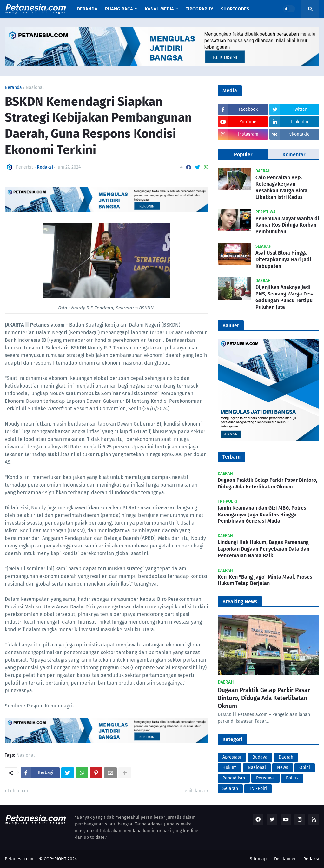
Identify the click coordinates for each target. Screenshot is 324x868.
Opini (305, 768)
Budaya (260, 757)
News (283, 768)
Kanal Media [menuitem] (159, 9)
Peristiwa (265, 778)
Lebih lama (194, 791)
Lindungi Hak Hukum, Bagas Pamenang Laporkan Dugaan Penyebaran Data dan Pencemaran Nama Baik (264, 549)
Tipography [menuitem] (199, 9)
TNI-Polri (258, 788)
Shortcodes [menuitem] (235, 9)
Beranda (13, 88)
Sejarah (230, 788)
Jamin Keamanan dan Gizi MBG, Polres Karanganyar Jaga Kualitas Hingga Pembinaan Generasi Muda (262, 515)
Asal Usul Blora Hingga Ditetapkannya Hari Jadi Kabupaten (283, 259)
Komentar (294, 154)
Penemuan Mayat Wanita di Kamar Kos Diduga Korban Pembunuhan (287, 225)
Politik (292, 778)
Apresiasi (232, 757)
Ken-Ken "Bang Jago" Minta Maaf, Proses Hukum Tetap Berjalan (265, 580)
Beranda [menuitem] (87, 9)
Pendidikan (234, 778)
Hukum (230, 768)
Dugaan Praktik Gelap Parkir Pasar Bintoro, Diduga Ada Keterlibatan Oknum (268, 483)
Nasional (35, 88)
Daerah (286, 757)
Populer (243, 154)
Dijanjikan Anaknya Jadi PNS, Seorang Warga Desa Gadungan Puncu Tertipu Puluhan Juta (285, 297)
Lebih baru (19, 791)
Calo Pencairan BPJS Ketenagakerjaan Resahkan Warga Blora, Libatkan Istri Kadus (282, 187)
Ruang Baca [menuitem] (119, 9)
